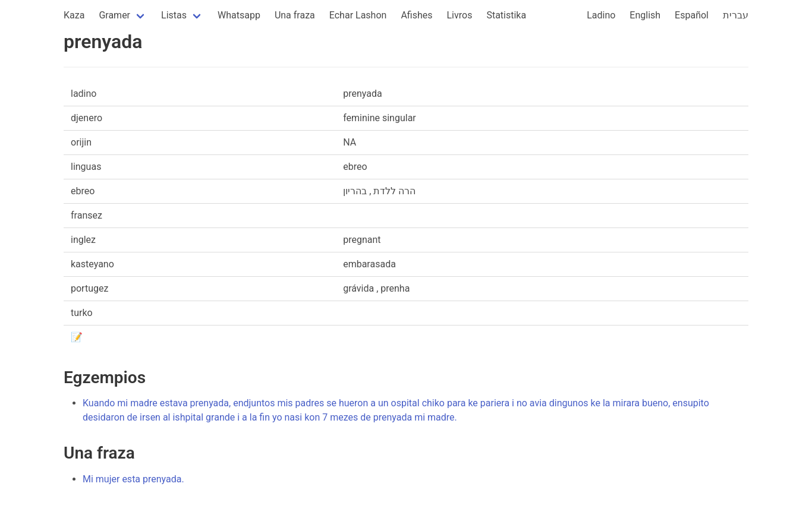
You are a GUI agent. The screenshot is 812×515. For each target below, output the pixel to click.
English (645, 15)
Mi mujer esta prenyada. (133, 479)
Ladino (601, 15)
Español (692, 15)
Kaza (74, 15)
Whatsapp (239, 15)
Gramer (114, 15)
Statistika (506, 15)
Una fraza (295, 15)
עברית (736, 15)
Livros (460, 15)
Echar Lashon (358, 15)
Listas (174, 15)
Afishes (416, 15)
